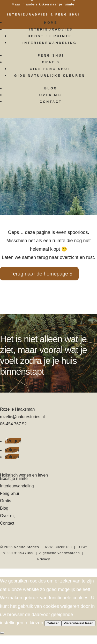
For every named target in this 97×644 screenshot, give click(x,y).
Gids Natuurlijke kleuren (50, 76)
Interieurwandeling (50, 43)
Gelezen (53, 623)
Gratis (51, 62)
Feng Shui (51, 56)
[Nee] (2, 633)
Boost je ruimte (50, 36)
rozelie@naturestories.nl (22, 417)
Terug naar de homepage (39, 274)
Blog (51, 88)
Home (51, 23)
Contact (51, 102)
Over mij (51, 95)
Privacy (44, 559)
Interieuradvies (51, 29)
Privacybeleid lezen (79, 623)
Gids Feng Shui (50, 69)
